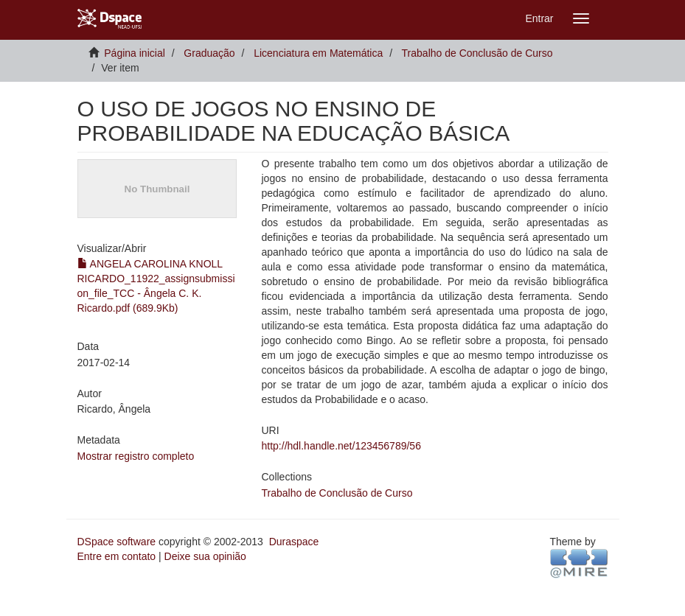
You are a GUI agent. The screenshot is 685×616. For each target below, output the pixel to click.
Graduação (209, 53)
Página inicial (135, 53)
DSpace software (117, 542)
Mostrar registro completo (136, 456)
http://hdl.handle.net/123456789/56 (341, 446)
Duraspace (294, 542)
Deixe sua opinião (205, 556)
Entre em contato (117, 556)
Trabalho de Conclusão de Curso (477, 53)
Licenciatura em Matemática (318, 53)
